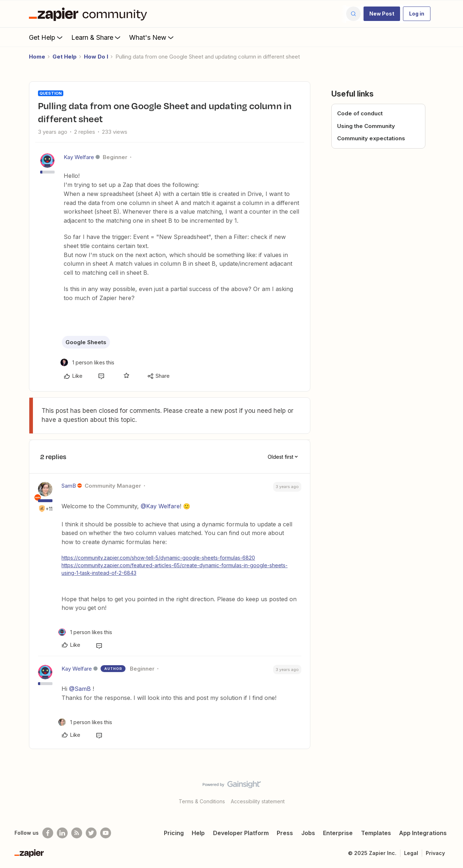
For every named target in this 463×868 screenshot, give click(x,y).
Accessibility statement (258, 801)
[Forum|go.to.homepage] (90, 14)
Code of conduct (360, 113)
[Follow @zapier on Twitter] (91, 833)
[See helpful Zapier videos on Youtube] (106, 833)
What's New (152, 37)
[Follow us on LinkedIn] (62, 833)
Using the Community (366, 126)
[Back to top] (449, 791)
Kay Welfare (79, 157)
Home (37, 57)
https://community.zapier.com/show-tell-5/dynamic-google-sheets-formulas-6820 (158, 558)
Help (198, 833)
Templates (376, 833)
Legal (411, 853)
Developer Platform (241, 833)
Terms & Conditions (202, 801)
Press (285, 833)
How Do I (96, 57)
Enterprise (338, 833)
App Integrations (423, 833)
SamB (69, 486)
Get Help (46, 37)
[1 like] (87, 362)
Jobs (308, 833)
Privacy (435, 853)
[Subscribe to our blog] (77, 833)
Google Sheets (86, 342)
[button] (382, 14)
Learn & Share (97, 37)
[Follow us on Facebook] (48, 833)
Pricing (174, 833)
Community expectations (371, 138)
